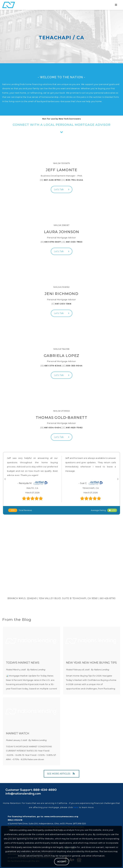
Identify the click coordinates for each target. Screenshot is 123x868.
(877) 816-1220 (79, 823)
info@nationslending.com (23, 794)
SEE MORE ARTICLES (61, 774)
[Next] (118, 479)
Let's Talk (62, 189)
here (76, 807)
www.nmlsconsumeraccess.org (61, 816)
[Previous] (5, 479)
